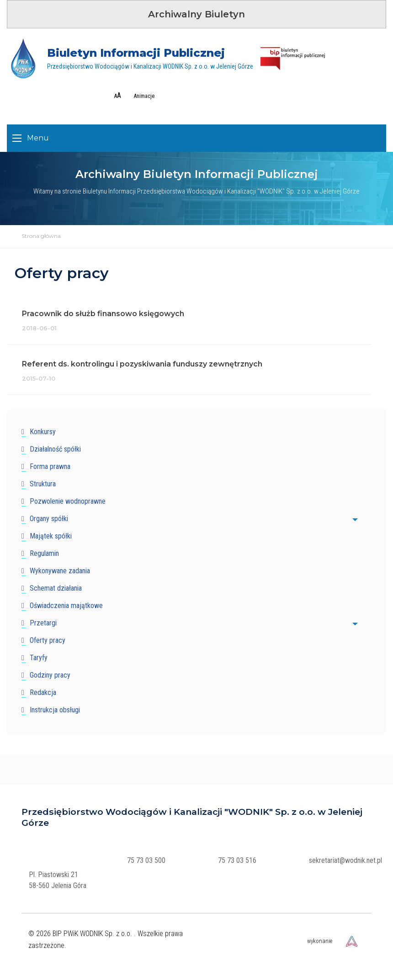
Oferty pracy (48, 640)
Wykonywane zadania (60, 571)
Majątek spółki (51, 536)
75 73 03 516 (237, 860)
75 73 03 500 (146, 860)
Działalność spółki (55, 449)
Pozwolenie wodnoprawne (68, 501)
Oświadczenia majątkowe (66, 606)
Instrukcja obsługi (55, 710)
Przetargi (43, 623)
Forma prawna (50, 466)
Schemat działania (56, 588)
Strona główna (41, 236)
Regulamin (44, 553)
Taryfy (39, 658)
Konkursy (43, 432)
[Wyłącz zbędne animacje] (142, 96)
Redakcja (43, 692)
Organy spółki (49, 519)
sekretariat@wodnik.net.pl (345, 860)
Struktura (43, 484)
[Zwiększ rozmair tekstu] (116, 96)
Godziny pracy (50, 675)
